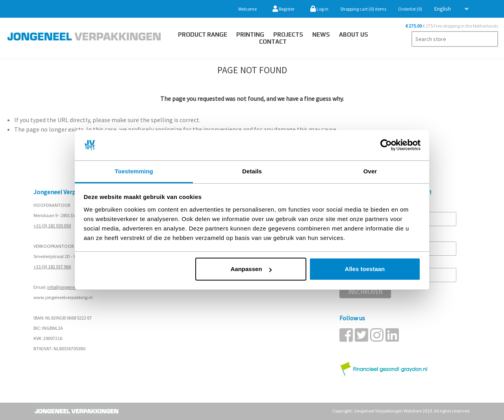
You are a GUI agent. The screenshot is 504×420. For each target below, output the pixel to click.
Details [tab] (252, 171)
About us (354, 34)
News (321, 34)
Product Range (203, 34)
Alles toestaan (365, 269)
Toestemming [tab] (134, 171)
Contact (273, 42)
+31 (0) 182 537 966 (52, 267)
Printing (250, 34)
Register (283, 9)
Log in (319, 9)
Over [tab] (370, 171)
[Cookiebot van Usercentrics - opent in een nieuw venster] (386, 145)
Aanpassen (251, 269)
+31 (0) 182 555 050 (52, 226)
